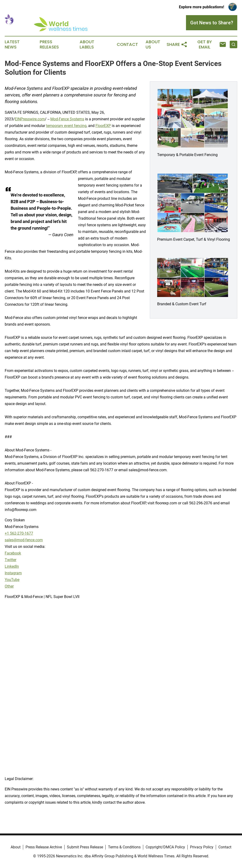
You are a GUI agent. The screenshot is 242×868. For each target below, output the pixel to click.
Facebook (13, 553)
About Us (153, 44)
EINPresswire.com (30, 119)
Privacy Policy (202, 847)
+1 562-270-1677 (19, 533)
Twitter (11, 560)
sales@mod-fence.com (24, 540)
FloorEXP (103, 126)
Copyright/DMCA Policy (165, 847)
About (16, 847)
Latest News (12, 44)
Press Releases (49, 44)
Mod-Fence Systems (67, 119)
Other (9, 586)
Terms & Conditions (124, 847)
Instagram (13, 573)
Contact (127, 44)
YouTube (12, 580)
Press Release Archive (44, 847)
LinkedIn (12, 566)
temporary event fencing (66, 126)
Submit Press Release (85, 847)
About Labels (87, 44)
